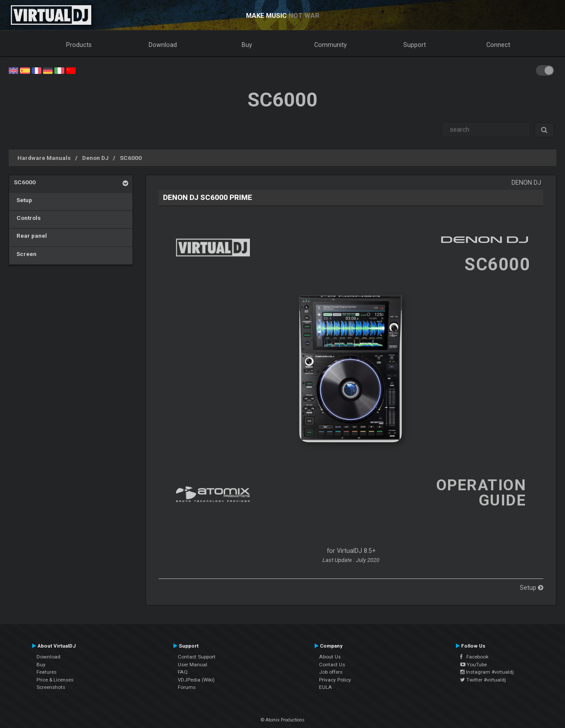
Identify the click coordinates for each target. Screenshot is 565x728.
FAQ (183, 672)
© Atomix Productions (283, 720)
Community (331, 45)
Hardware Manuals (44, 158)
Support (415, 45)
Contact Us (332, 665)
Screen (25, 254)
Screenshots (51, 687)
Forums (187, 687)
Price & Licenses (55, 680)
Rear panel (30, 236)
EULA (326, 687)
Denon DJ (95, 158)
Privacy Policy (335, 680)
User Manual (193, 665)
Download (163, 45)
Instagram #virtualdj (487, 672)
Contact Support (197, 657)
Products (79, 45)
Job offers (331, 672)
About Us (330, 657)
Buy (247, 45)
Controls (27, 218)
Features (47, 672)
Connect (498, 45)
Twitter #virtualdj (483, 680)
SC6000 (131, 158)
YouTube (474, 665)
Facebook (474, 657)
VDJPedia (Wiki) (196, 680)
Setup (23, 200)
